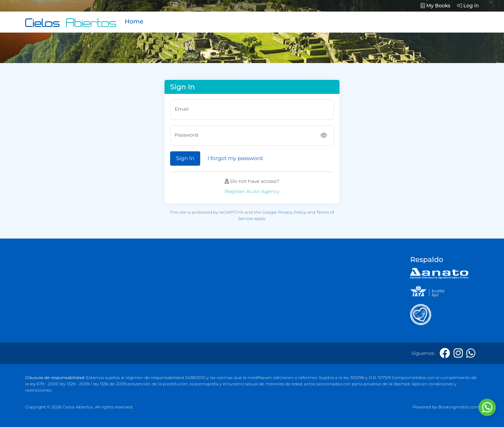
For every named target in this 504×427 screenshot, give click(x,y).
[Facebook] (445, 353)
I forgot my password (235, 158)
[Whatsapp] (471, 353)
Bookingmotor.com (458, 407)
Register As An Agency (252, 191)
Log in (468, 6)
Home (134, 21)
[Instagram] (458, 353)
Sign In (185, 158)
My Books (436, 6)
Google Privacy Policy (284, 212)
